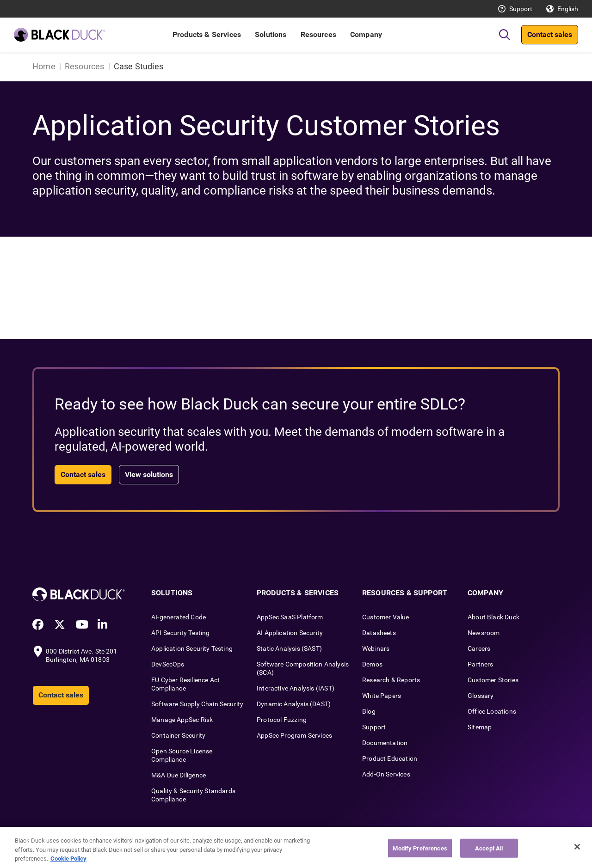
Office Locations (492, 711)
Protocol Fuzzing (282, 720)
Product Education (390, 758)
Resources (318, 34)
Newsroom (484, 633)
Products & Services (207, 34)
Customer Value (386, 617)
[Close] (577, 847)
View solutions (149, 474)
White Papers (382, 696)
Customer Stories (493, 680)
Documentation (385, 743)
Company (366, 34)
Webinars (376, 648)
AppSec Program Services (294, 735)
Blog (369, 711)
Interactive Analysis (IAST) (296, 688)
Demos (372, 664)
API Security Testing (181, 633)
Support (521, 9)
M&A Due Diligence (179, 775)
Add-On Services (386, 774)
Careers (479, 648)
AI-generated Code (179, 617)
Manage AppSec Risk (182, 720)
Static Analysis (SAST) (289, 648)
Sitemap (480, 727)
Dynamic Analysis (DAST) (294, 704)
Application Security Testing (192, 648)
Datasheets (379, 633)
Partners (480, 664)
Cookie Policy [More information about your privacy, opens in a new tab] (68, 859)
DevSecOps (168, 664)
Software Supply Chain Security (197, 704)
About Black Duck (493, 617)
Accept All (489, 848)
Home (44, 66)
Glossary (481, 696)
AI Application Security (290, 633)
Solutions (271, 34)
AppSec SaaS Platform (290, 617)
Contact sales (550, 34)
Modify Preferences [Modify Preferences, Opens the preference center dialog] (420, 848)
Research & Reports (391, 680)
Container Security (178, 735)
